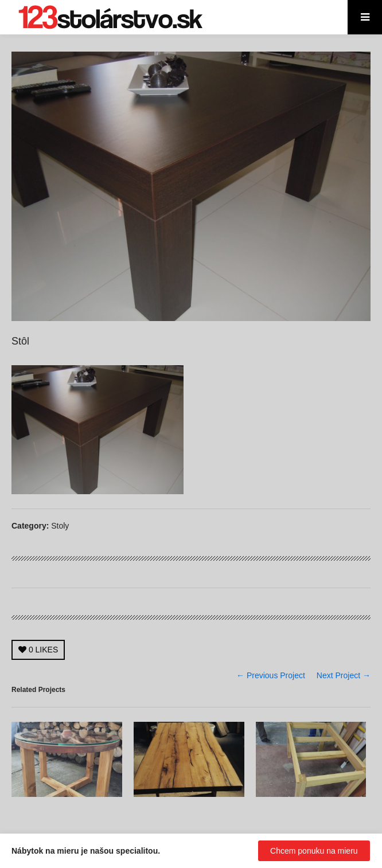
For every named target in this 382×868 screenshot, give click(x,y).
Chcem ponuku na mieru (314, 851)
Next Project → (344, 675)
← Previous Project (271, 675)
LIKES (38, 650)
